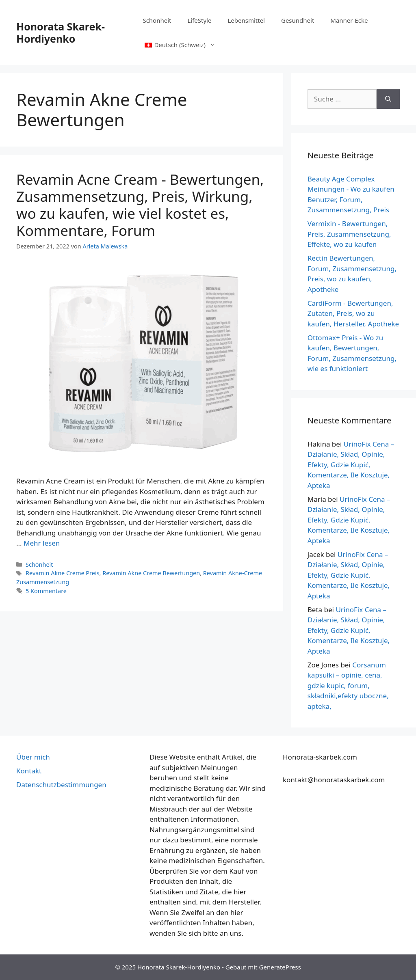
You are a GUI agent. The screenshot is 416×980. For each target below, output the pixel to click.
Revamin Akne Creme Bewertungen (151, 573)
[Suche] (388, 99)
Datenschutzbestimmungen (61, 785)
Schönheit (157, 20)
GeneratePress (280, 967)
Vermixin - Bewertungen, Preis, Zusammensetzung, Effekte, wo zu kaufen (349, 234)
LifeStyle (199, 20)
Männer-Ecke (349, 20)
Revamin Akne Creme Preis (62, 573)
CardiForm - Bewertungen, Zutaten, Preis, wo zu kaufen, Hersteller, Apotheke (353, 313)
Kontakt (29, 771)
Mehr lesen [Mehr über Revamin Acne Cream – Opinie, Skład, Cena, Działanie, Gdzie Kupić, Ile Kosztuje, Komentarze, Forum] (42, 543)
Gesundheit (298, 20)
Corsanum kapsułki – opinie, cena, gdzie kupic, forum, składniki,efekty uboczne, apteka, (348, 685)
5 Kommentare (46, 591)
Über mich (33, 757)
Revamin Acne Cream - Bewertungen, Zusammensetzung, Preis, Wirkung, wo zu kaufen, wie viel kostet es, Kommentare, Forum (140, 205)
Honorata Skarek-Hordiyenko (61, 32)
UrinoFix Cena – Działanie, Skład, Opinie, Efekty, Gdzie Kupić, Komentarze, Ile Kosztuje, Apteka (351, 465)
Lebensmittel (246, 20)
